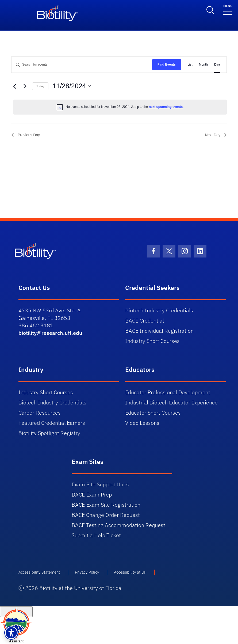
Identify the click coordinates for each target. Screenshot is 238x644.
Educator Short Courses (153, 413)
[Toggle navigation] (228, 9)
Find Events (167, 65)
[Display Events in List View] (190, 65)
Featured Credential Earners (52, 423)
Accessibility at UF (130, 572)
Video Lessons (142, 423)
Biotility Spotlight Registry (49, 433)
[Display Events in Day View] (217, 65)
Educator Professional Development (168, 392)
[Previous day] (14, 86)
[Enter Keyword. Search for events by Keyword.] (82, 65)
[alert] (120, 107)
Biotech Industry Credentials (159, 310)
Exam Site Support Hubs (100, 484)
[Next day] (25, 86)
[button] (11, 633)
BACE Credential (145, 321)
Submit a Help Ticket (96, 535)
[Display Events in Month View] (203, 65)
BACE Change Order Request (106, 515)
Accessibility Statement (39, 572)
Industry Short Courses (152, 341)
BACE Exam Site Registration (106, 505)
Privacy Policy (87, 572)
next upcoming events (166, 107)
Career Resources (40, 413)
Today (40, 86)
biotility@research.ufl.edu (50, 333)
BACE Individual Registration (159, 331)
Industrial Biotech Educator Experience (171, 402)
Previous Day (26, 135)
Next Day (216, 135)
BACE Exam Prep (92, 495)
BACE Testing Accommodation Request (118, 525)
